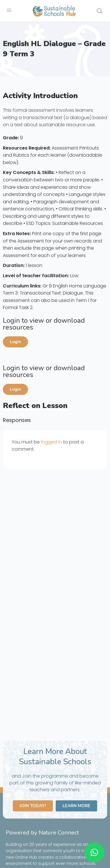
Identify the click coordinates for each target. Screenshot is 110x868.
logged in (51, 442)
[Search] (99, 11)
